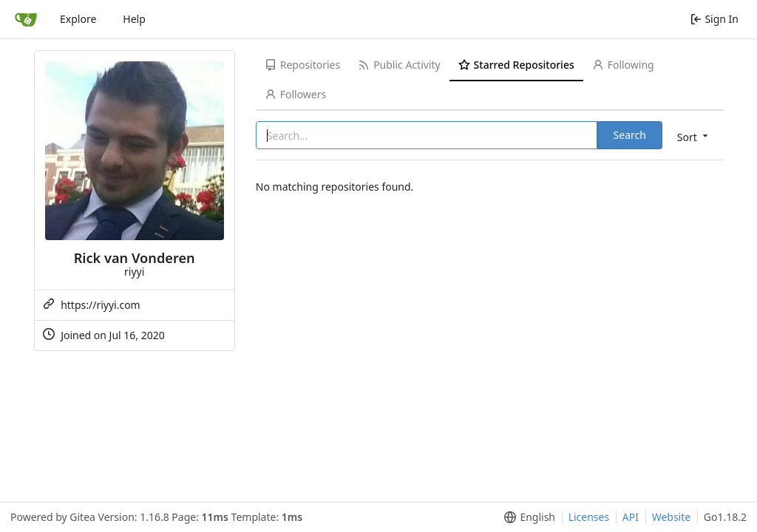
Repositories (302, 65)
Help (134, 19)
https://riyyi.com (101, 305)
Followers (295, 94)
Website (672, 517)
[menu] (694, 136)
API (631, 517)
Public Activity (399, 65)
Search (630, 135)
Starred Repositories (516, 65)
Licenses (589, 517)
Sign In (714, 19)
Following (623, 65)
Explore (78, 19)
